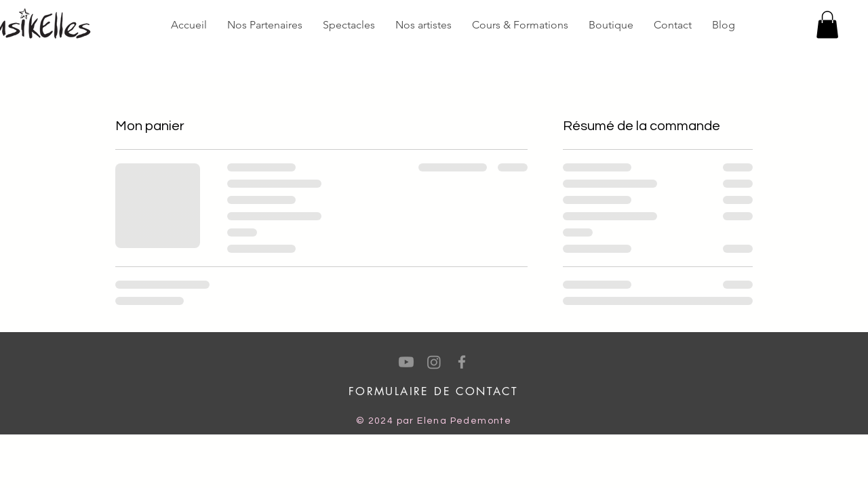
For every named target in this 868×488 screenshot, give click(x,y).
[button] (827, 25)
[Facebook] (462, 362)
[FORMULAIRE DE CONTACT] (433, 392)
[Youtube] (406, 362)
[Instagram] (434, 362)
